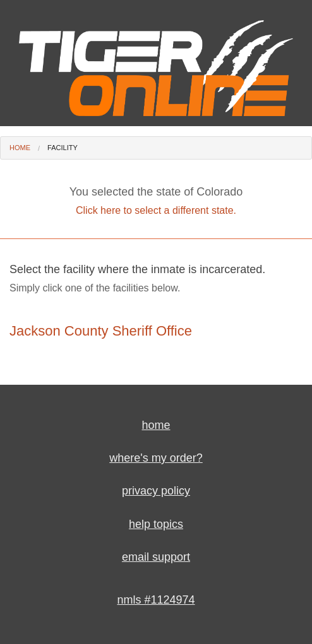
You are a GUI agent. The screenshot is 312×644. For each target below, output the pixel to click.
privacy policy (156, 491)
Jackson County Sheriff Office (101, 331)
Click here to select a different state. (156, 210)
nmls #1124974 (156, 600)
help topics (156, 524)
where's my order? (156, 458)
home (156, 425)
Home (20, 148)
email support (156, 557)
